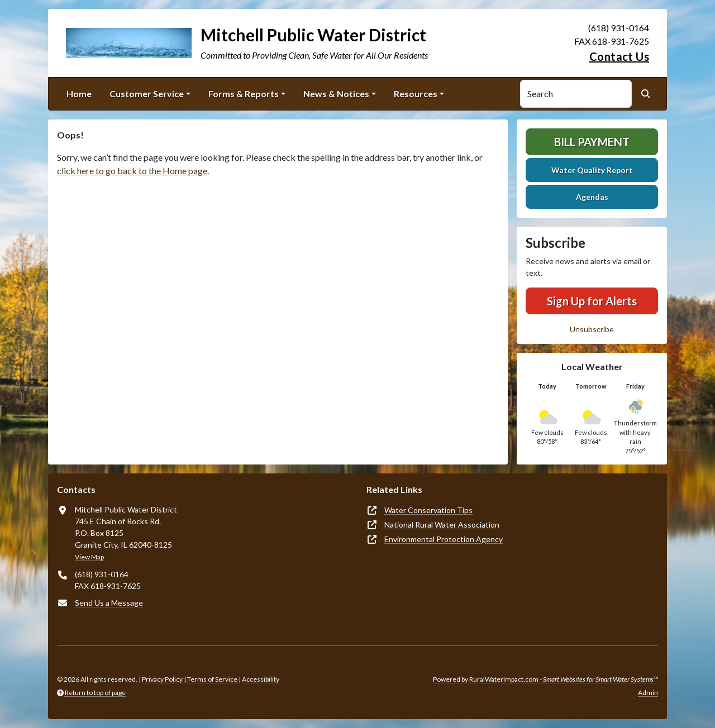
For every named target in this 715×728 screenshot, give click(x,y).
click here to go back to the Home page (132, 171)
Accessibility (261, 679)
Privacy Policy (162, 679)
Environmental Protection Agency (444, 539)
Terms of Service (212, 679)
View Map (89, 557)
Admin (648, 693)
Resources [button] (416, 94)
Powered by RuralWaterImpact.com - (545, 679)
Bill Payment (592, 142)
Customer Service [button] (147, 94)
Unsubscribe (592, 329)
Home (79, 94)
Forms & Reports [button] (244, 94)
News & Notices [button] (336, 94)
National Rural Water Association (442, 525)
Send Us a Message (109, 603)
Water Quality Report (592, 170)
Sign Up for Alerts (592, 301)
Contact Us (619, 56)
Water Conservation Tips (428, 510)
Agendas (592, 197)
